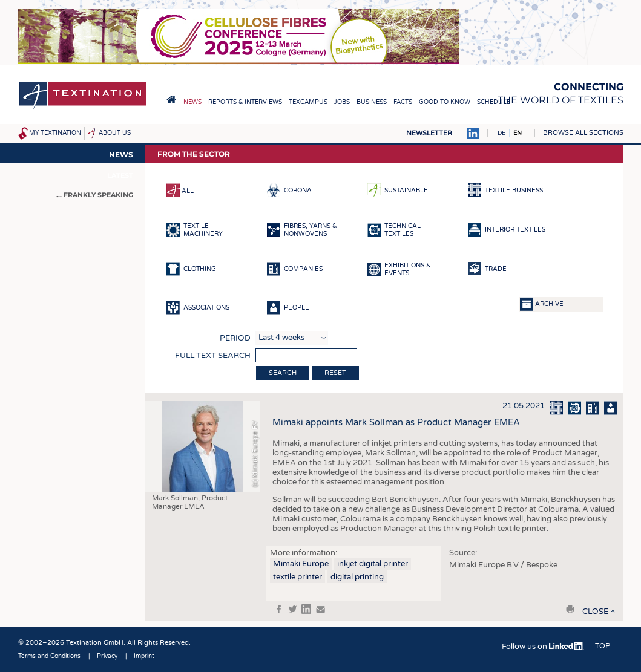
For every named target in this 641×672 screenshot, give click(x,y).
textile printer (297, 577)
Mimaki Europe (301, 564)
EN (518, 133)
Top (603, 646)
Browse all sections (583, 133)
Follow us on (543, 647)
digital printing (357, 577)
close (595, 612)
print (570, 609)
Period (235, 338)
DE (501, 133)
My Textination (55, 133)
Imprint (144, 656)
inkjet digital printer (373, 564)
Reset (335, 373)
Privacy (107, 656)
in (306, 609)
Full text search (213, 356)
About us (115, 133)
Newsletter (429, 133)
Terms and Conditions (49, 656)
